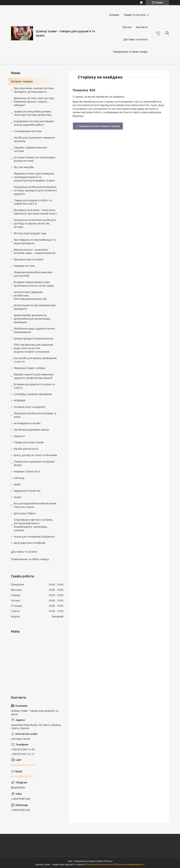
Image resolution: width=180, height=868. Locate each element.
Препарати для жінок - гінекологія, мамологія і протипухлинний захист (35, 212)
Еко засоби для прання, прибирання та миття (35, 360)
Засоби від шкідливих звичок (31, 430)
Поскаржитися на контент (100, 864)
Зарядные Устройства (27, 491)
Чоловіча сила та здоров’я (30, 407)
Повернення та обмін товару (130, 52)
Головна (114, 15)
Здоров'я (19, 436)
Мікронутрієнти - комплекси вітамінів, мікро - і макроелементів (35, 251)
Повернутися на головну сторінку (99, 126)
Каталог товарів (22, 81)
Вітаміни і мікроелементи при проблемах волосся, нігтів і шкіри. (34, 284)
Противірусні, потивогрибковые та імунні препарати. (35, 242)
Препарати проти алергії (29, 259)
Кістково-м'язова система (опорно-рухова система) (35, 159)
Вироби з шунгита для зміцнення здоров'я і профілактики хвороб (34, 376)
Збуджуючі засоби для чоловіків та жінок (35, 415)
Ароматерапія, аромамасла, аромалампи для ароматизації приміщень (32, 319)
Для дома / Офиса (25, 513)
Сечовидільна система (28, 131)
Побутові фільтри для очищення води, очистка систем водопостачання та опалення (33, 348)
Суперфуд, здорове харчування (33, 394)
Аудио (18, 497)
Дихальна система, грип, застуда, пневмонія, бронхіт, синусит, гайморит (34, 102)
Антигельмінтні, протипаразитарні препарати (35, 307)
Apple (17, 484)
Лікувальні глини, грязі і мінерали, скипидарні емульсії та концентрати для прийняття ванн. (34, 177)
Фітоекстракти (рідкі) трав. (30, 233)
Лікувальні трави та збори (29, 368)
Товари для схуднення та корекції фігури (34, 463)
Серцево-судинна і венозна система (30, 149)
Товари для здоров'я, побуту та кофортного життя (33, 202)
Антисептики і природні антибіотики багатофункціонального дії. (30, 296)
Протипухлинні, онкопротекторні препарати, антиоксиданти (34, 90)
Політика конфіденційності (130, 864)
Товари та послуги (135, 15)
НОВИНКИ (20, 401)
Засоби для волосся (26, 449)
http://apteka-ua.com (23, 765)
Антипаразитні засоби (27, 423)
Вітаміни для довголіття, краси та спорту (34, 386)
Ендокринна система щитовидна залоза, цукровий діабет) (34, 123)
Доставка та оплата (135, 39)
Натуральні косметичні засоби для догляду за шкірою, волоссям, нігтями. (35, 223)
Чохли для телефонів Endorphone (34, 537)
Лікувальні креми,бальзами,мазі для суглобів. (33, 274)
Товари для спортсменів (29, 442)
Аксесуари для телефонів (29, 543)
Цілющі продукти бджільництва (33, 339)
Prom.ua (108, 861)
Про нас (127, 27)
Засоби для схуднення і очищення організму (34, 139)
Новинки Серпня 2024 (27, 472)
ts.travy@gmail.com (22, 776)
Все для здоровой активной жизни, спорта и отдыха (35, 505)
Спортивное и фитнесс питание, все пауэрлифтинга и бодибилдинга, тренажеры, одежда (33, 525)
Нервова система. (25, 266)
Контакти (142, 27)
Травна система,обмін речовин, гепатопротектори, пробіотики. (33, 113)
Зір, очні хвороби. (24, 167)
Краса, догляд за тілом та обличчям (35, 455)
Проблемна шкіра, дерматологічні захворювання (34, 330)
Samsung (19, 478)
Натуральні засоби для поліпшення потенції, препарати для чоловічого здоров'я (35, 190)
